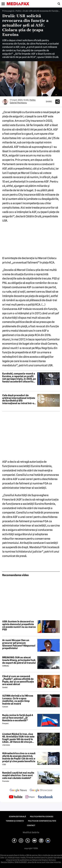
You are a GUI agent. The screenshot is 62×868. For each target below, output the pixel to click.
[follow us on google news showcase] (41, 791)
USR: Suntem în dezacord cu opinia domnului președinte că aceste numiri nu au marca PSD (19, 626)
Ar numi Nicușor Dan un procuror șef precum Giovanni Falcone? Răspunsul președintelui (19, 644)
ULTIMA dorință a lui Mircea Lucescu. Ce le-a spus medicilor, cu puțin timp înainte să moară (18, 700)
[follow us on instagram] (30, 797)
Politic (19, 11)
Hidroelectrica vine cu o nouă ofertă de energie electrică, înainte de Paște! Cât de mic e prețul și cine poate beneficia (19, 757)
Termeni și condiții (15, 821)
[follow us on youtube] (16, 797)
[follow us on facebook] (45, 797)
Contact (31, 825)
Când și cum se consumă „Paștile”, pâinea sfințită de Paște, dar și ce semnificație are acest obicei (18, 680)
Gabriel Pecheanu (18, 103)
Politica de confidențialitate (42, 821)
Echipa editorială (17, 817)
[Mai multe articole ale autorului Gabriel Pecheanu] (5, 102)
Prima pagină (8, 11)
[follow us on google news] (18, 791)
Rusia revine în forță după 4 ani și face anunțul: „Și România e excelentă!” (18, 718)
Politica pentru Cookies (42, 817)
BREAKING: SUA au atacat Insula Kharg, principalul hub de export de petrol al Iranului (19, 660)
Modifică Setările (31, 832)
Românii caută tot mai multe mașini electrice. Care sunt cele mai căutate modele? (18, 775)
